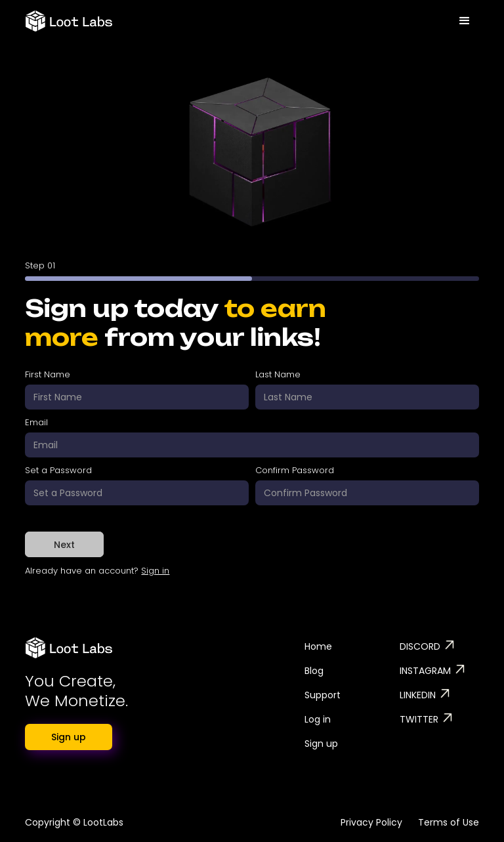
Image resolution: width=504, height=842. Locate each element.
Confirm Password (295, 470)
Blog (314, 671)
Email (36, 422)
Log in (318, 719)
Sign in (155, 571)
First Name (48, 374)
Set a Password (58, 470)
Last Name (278, 374)
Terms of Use (449, 822)
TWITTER (419, 719)
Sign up (69, 737)
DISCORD (420, 646)
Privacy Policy (371, 822)
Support (323, 695)
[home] (69, 16)
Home (318, 646)
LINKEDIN (418, 695)
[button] (465, 18)
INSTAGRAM (425, 671)
